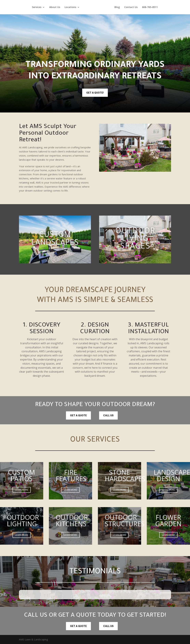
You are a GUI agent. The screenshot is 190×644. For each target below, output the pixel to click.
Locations (70, 7)
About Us (55, 7)
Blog (117, 7)
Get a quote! (95, 93)
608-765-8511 (150, 7)
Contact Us (131, 7)
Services (37, 7)
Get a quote (78, 415)
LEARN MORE (22, 490)
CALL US (108, 415)
